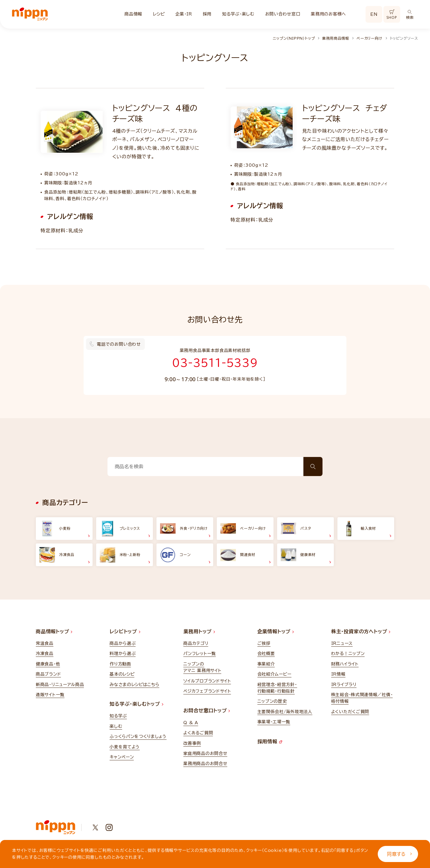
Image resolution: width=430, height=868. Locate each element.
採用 (207, 14)
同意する (399, 854)
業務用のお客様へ (328, 14)
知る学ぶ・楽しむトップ (136, 704)
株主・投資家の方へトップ (361, 631)
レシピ (159, 14)
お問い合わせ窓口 (283, 14)
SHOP (392, 15)
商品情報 (133, 14)
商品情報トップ (54, 631)
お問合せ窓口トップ (207, 711)
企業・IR (184, 14)
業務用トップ (199, 631)
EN (374, 14)
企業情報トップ (276, 631)
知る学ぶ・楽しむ (238, 14)
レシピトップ (125, 631)
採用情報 (270, 742)
